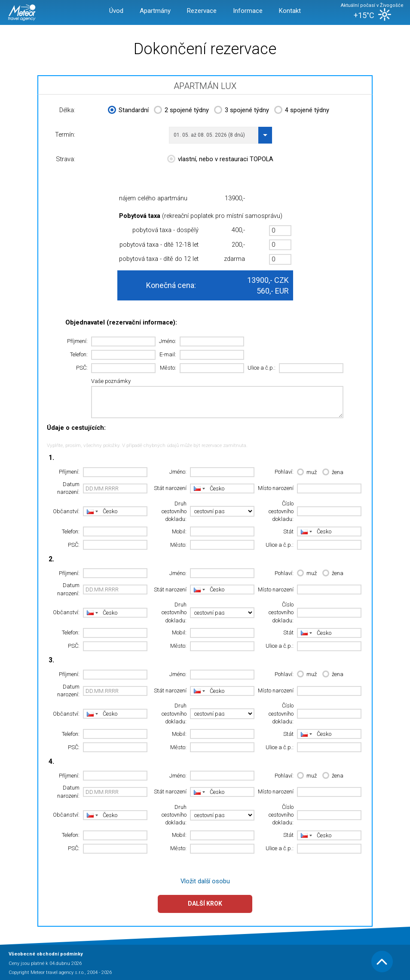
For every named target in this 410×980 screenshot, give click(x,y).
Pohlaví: (284, 472)
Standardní (128, 111)
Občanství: (66, 511)
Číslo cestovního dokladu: (281, 511)
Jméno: (168, 341)
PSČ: (82, 368)
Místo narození (276, 488)
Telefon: (79, 354)
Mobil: (179, 531)
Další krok (205, 903)
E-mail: (168, 354)
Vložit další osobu (205, 881)
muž (307, 473)
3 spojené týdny (242, 111)
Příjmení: (77, 341)
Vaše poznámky (111, 381)
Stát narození (170, 488)
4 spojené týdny (302, 111)
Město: (168, 368)
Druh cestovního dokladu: (174, 511)
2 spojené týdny (181, 111)
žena (333, 473)
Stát (288, 531)
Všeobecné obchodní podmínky (46, 954)
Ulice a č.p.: (262, 368)
